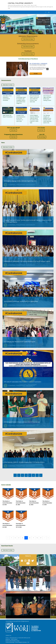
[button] (28, 24)
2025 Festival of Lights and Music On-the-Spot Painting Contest (47, 98)
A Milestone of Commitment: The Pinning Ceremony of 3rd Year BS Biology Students (27, 261)
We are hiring (42, 137)
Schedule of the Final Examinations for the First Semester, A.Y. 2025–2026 (21, 118)
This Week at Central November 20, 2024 (7, 525)
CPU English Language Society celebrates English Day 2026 (20, 181)
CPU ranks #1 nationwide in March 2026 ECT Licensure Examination (23, 382)
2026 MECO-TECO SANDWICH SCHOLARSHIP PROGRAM (7, 98)
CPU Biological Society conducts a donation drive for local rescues (22, 422)
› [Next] (44, 538)
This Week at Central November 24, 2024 (7, 503)
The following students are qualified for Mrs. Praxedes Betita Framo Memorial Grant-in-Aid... (47, 119)
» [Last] (48, 538)
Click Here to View (28, 39)
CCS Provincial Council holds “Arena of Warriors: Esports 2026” (21, 301)
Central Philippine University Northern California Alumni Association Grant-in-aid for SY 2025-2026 (34, 119)
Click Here (13, 130)
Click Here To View (8, 85)
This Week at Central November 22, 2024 (34, 503)
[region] (28, 24)
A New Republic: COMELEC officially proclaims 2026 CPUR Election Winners (24, 462)
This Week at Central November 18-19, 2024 (21, 525)
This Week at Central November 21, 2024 (47, 503)
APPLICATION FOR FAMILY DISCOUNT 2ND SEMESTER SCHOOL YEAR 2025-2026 (34, 99)
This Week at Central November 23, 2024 (21, 503)
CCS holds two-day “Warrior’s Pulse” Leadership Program (20, 342)
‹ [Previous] (8, 538)
